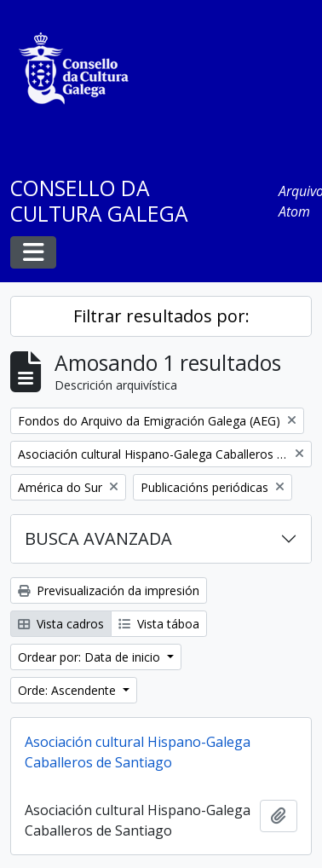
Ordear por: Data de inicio (91, 657)
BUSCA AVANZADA (98, 538)
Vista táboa (159, 624)
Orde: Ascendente (69, 690)
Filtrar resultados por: (161, 316)
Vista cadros (61, 624)
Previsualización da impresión (109, 590)
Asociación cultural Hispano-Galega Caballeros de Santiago (138, 752)
